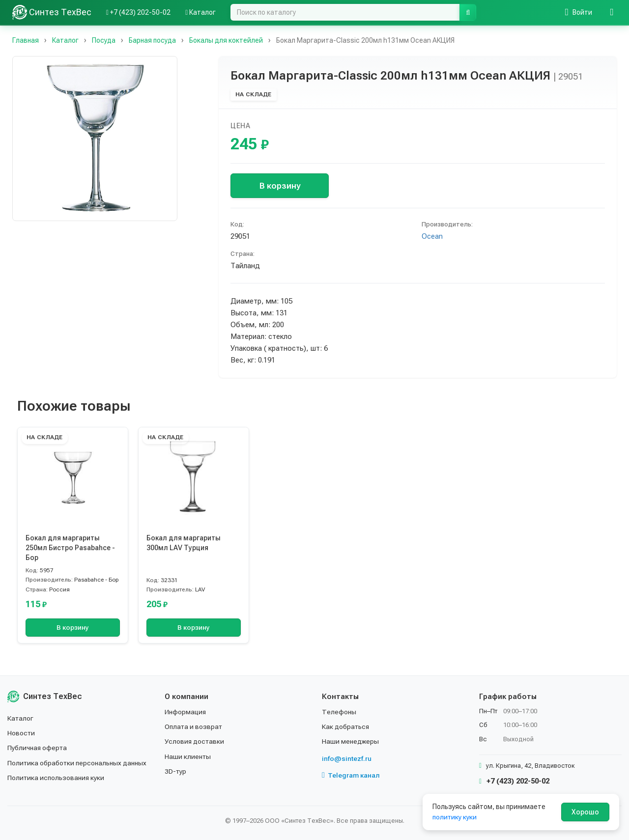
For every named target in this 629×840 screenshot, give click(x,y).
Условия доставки (195, 741)
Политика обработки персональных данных (77, 763)
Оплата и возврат (194, 727)
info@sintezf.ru (347, 758)
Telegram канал (351, 775)
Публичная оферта (38, 748)
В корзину (280, 186)
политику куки (455, 817)
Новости (21, 733)
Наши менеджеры (350, 741)
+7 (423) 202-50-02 (514, 781)
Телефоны (339, 712)
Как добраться (346, 727)
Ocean (432, 236)
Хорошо (585, 812)
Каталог (21, 718)
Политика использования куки (56, 778)
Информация (186, 712)
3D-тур (176, 771)
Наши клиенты (188, 756)
